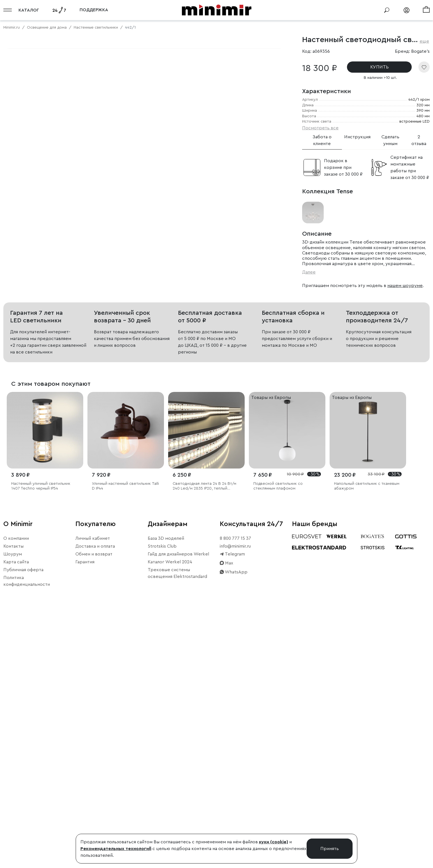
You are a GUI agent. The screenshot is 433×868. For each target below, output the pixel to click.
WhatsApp (234, 822)
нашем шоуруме (405, 286)
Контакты (13, 796)
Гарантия (85, 812)
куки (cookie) (274, 842)
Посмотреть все (320, 128)
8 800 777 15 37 (235, 789)
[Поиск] (387, 10)
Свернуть (70, 236)
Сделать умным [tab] (390, 140)
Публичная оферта (23, 820)
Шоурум (13, 804)
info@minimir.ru (235, 796)
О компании (16, 789)
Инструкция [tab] (357, 137)
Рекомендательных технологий (116, 849)
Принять (330, 849)
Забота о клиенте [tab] (322, 140)
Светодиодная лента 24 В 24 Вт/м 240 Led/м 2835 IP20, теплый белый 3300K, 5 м (204, 737)
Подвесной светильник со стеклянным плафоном (278, 737)
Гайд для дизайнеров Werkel (178, 804)
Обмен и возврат (94, 804)
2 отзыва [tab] (419, 140)
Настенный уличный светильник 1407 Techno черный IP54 (41, 737)
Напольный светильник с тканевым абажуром (367, 737)
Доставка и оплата (95, 796)
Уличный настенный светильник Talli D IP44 (125, 737)
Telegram (232, 804)
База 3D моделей (166, 789)
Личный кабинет (93, 789)
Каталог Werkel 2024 (170, 812)
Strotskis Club (162, 796)
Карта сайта (16, 812)
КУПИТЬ (379, 67)
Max (226, 813)
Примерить (31, 236)
